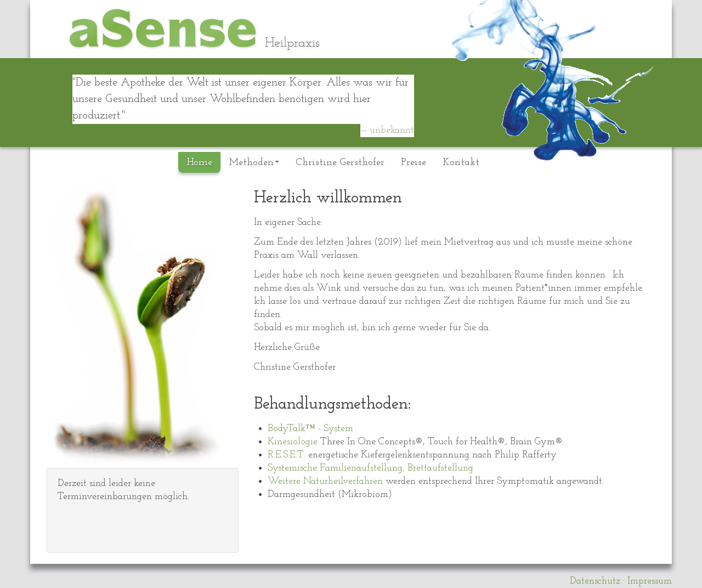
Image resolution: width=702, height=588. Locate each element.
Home (199, 163)
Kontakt (461, 163)
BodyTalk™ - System (310, 429)
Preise (414, 163)
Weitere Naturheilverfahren (325, 481)
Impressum (650, 581)
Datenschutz (595, 581)
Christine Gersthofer (340, 163)
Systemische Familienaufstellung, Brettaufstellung (370, 468)
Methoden (254, 163)
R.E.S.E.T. (287, 455)
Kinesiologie (294, 442)
